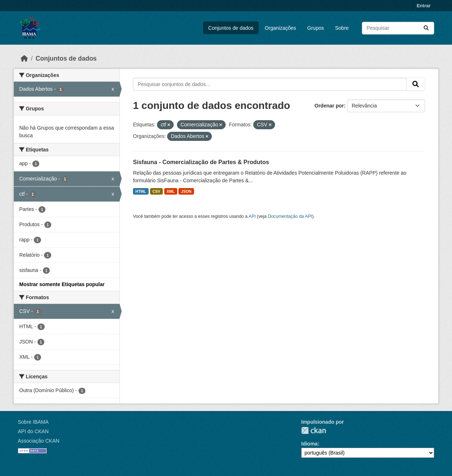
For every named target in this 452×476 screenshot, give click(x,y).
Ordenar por (329, 106)
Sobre (342, 28)
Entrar (424, 6)
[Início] (24, 58)
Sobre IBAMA (33, 422)
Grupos (316, 28)
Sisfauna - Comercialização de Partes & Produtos (201, 162)
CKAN (314, 430)
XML (171, 191)
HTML (141, 191)
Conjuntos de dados (231, 28)
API (252, 216)
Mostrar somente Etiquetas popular (62, 284)
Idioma (309, 444)
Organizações (280, 28)
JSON (186, 191)
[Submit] (426, 28)
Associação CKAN (39, 441)
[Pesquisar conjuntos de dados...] (398, 28)
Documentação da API (290, 216)
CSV (157, 191)
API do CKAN (33, 431)
